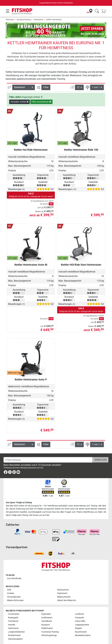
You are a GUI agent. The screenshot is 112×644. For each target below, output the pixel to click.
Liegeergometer (82, 616)
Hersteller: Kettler (19, 93)
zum (14, 570)
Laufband (79, 606)
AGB (9, 581)
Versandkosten (14, 588)
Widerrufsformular (15, 592)
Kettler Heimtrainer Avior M (31, 256)
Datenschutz (63, 581)
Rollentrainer (47, 620)
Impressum (62, 585)
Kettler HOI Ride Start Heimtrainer (81, 256)
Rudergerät (13, 609)
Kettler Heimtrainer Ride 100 (81, 141)
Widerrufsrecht (64, 588)
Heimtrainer (38, 20)
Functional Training (50, 623)
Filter (46, 79)
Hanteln (12, 616)
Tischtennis (13, 613)
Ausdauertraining (24, 20)
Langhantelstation (16, 623)
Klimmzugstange (49, 627)
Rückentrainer (14, 627)
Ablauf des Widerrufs (67, 592)
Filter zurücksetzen (41, 93)
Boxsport (46, 616)
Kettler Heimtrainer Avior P (31, 371)
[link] (6, 464)
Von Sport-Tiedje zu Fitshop (19, 494)
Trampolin (79, 609)
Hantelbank (47, 613)
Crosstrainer (14, 606)
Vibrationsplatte (15, 631)
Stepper (78, 620)
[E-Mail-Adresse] (48, 451)
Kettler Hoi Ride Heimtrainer (31, 141)
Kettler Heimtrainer (54, 20)
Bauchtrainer (81, 623)
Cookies (11, 585)
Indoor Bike (80, 613)
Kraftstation (47, 609)
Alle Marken (13, 636)
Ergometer (46, 606)
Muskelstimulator (83, 627)
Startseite (10, 20)
